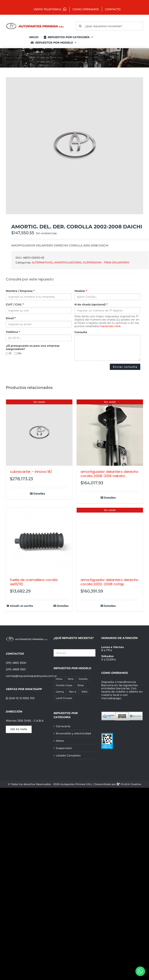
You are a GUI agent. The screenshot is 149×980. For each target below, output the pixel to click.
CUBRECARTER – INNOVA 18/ (31, 472)
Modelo (81, 291)
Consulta (81, 332)
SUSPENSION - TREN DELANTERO (106, 262)
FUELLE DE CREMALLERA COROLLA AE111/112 (34, 582)
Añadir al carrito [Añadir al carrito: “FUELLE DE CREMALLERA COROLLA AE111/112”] (21, 606)
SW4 (84, 692)
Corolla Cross (64, 685)
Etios (81, 685)
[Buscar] (80, 26)
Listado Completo (68, 756)
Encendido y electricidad (73, 733)
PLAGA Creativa (131, 784)
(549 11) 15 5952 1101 (20, 698)
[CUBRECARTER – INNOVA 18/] (39, 433)
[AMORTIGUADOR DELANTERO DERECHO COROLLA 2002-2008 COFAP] (110, 541)
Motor (60, 741)
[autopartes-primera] (35, 23)
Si (9, 353)
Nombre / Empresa (20, 291)
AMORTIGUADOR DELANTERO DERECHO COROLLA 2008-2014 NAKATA (109, 474)
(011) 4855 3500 (16, 663)
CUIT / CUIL (15, 305)
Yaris (71, 679)
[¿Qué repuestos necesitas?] (110, 26)
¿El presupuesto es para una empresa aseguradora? (33, 347)
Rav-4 (73, 692)
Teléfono (13, 332)
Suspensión (64, 748)
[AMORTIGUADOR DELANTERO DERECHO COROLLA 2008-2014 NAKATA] (110, 433)
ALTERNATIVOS (42, 262)
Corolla (83, 679)
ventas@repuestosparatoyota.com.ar (31, 676)
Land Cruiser (64, 698)
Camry (60, 692)
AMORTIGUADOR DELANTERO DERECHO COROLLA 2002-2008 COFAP (109, 582)
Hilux (59, 679)
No (18, 353)
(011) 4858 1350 (16, 669)
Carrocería (63, 726)
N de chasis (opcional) (91, 305)
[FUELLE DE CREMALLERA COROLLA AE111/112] (39, 541)
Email (11, 318)
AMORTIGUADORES (68, 262)
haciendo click (110, 326)
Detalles (39, 494)
